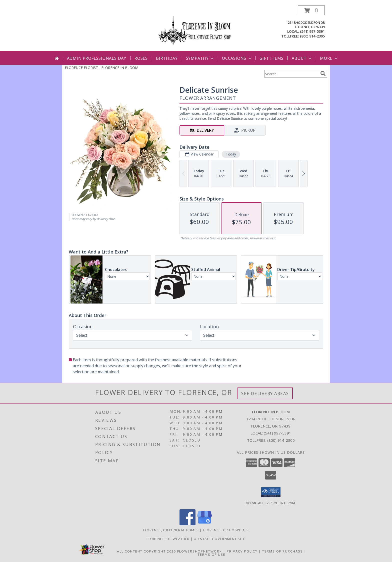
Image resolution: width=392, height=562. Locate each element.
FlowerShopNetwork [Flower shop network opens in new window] (200, 551)
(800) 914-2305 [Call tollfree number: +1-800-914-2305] (312, 36)
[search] (323, 73)
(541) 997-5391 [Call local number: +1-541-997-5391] (312, 31)
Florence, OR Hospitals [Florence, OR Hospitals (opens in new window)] (226, 530)
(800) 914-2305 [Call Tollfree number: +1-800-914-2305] (281, 440)
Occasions (237, 58)
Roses (141, 58)
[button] (311, 10)
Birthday (167, 58)
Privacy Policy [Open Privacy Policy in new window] (242, 551)
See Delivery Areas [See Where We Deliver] (265, 393)
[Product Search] (291, 74)
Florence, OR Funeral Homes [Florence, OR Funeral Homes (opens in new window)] (171, 530)
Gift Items (271, 58)
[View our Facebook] (187, 524)
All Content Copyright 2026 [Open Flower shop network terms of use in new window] (146, 551)
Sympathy (200, 58)
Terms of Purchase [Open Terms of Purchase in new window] (282, 551)
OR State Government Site (219, 538)
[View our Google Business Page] (204, 524)
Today (231, 154)
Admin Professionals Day (97, 58)
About (302, 58)
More (329, 58)
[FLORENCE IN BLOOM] (196, 28)
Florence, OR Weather (168, 538)
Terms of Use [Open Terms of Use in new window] (212, 554)
